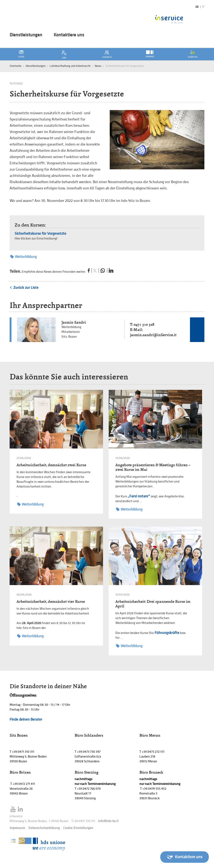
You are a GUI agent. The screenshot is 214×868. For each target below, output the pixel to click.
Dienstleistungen (26, 35)
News (98, 66)
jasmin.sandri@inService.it (153, 335)
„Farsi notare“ (139, 496)
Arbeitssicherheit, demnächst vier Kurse (51, 601)
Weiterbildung (24, 257)
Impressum (17, 828)
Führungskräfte (167, 633)
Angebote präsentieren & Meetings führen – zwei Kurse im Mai (153, 467)
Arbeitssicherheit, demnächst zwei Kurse (51, 465)
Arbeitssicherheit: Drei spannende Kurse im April (153, 604)
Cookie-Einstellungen (78, 828)
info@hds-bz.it (108, 821)
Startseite (16, 66)
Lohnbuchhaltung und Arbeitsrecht (70, 66)
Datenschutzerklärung (44, 828)
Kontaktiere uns (69, 35)
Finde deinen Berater (26, 719)
